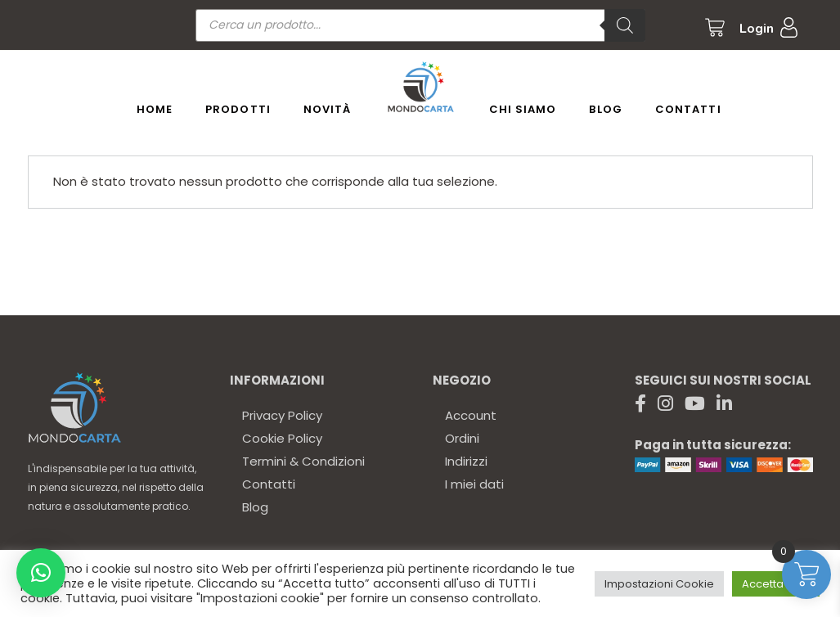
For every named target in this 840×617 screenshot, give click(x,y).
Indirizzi (466, 461)
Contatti (269, 484)
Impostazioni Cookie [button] (659, 584)
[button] (41, 573)
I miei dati (474, 484)
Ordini (462, 438)
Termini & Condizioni (303, 461)
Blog (255, 507)
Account (471, 415)
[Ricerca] (625, 25)
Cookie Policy (282, 438)
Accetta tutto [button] (776, 584)
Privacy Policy (282, 415)
